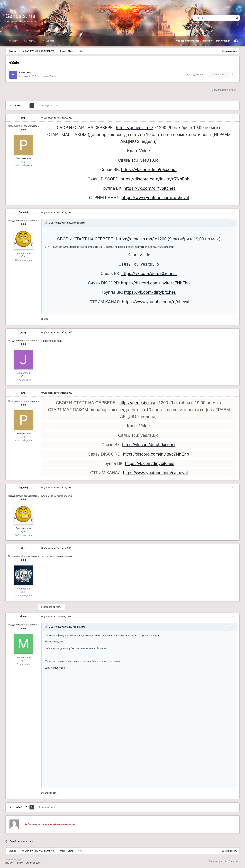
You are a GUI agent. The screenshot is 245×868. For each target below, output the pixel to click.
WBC (23, 548)
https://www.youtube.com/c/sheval (155, 198)
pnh (23, 118)
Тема (19, 863)
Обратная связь (34, 863)
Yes (29, 72)
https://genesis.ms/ (135, 128)
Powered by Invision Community (224, 861)
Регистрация (223, 41)
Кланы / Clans (48, 76)
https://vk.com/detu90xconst (149, 170)
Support (50, 41)
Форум (31, 41)
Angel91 (23, 212)
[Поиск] (214, 18)
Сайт (15, 41)
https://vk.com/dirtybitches (150, 188)
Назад (19, 106)
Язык (9, 863)
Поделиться (195, 75)
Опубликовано (57, 118)
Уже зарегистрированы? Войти (194, 41)
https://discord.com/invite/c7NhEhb (155, 179)
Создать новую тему (224, 90)
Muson (23, 616)
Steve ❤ (17, 859)
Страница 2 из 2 (48, 106)
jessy (24, 332)
